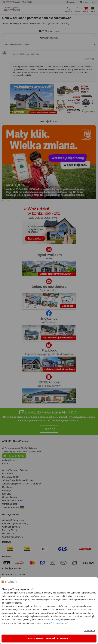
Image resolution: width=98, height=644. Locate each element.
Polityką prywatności (60, 623)
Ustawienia (89, 630)
